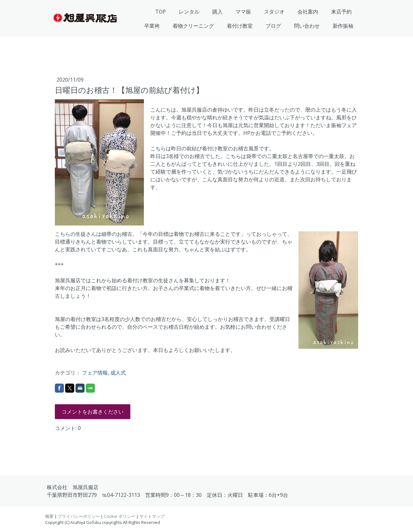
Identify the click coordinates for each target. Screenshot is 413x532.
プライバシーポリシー (79, 516)
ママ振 (243, 12)
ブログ (273, 26)
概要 (49, 516)
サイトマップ (152, 516)
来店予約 (341, 12)
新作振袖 (343, 26)
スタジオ (274, 12)
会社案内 (308, 12)
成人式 (118, 373)
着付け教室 (240, 26)
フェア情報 (95, 373)
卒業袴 (152, 26)
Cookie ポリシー (120, 516)
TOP (161, 12)
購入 (217, 12)
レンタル (189, 12)
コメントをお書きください (93, 412)
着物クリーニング (193, 26)
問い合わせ (307, 26)
